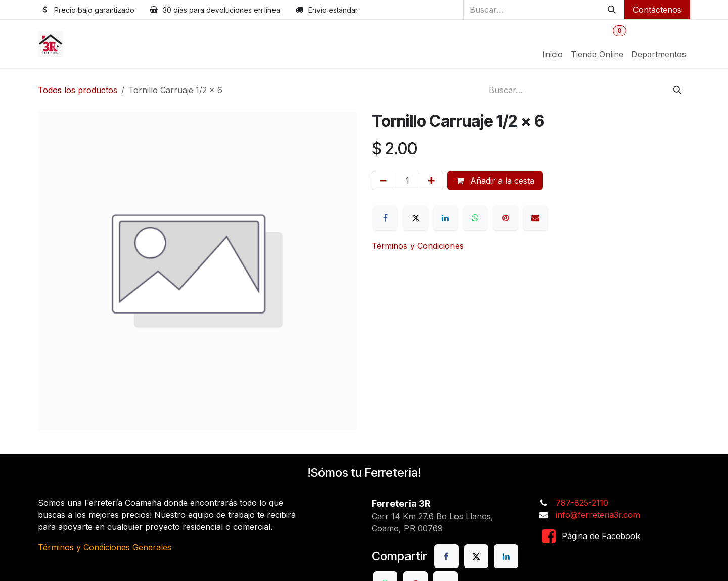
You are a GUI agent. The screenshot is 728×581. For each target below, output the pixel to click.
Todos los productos (78, 90)
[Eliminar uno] (383, 181)
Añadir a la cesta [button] (495, 181)
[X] (416, 218)
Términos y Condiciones (418, 246)
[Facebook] (385, 218)
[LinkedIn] (445, 218)
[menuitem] (553, 54)
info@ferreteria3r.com (598, 515)
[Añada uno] (431, 181)
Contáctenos (657, 10)
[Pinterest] (506, 218)
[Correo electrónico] (535, 218)
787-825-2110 (582, 503)
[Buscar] (612, 10)
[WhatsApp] (475, 218)
